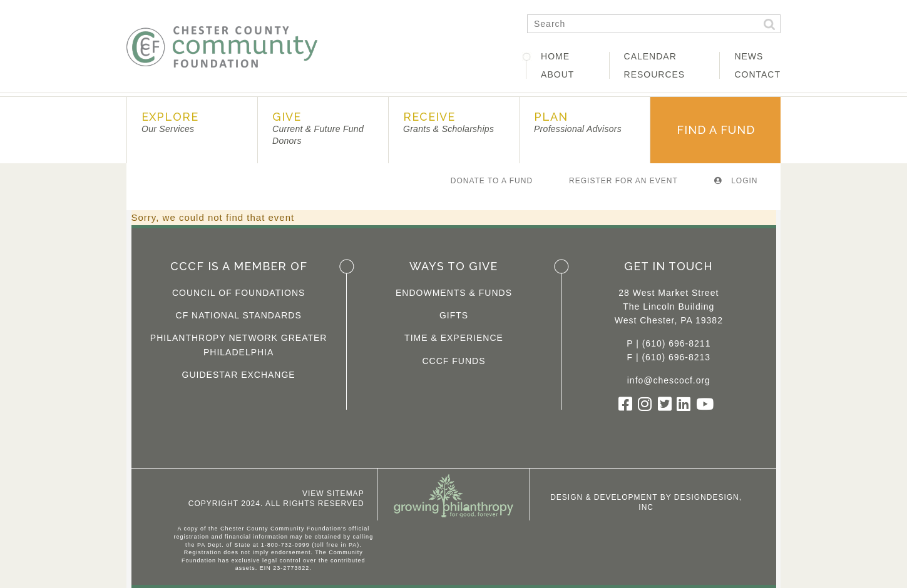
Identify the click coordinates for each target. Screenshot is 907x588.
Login (736, 181)
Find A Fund (716, 130)
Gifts (454, 315)
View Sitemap (333, 494)
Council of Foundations (239, 293)
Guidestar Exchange (239, 375)
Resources (655, 74)
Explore (170, 122)
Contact (757, 74)
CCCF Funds (453, 361)
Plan (578, 122)
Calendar (650, 56)
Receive (448, 122)
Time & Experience (454, 338)
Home (555, 56)
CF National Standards (239, 315)
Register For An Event (623, 181)
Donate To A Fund (492, 181)
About (557, 74)
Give (318, 128)
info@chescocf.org (669, 380)
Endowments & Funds (454, 293)
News (749, 56)
